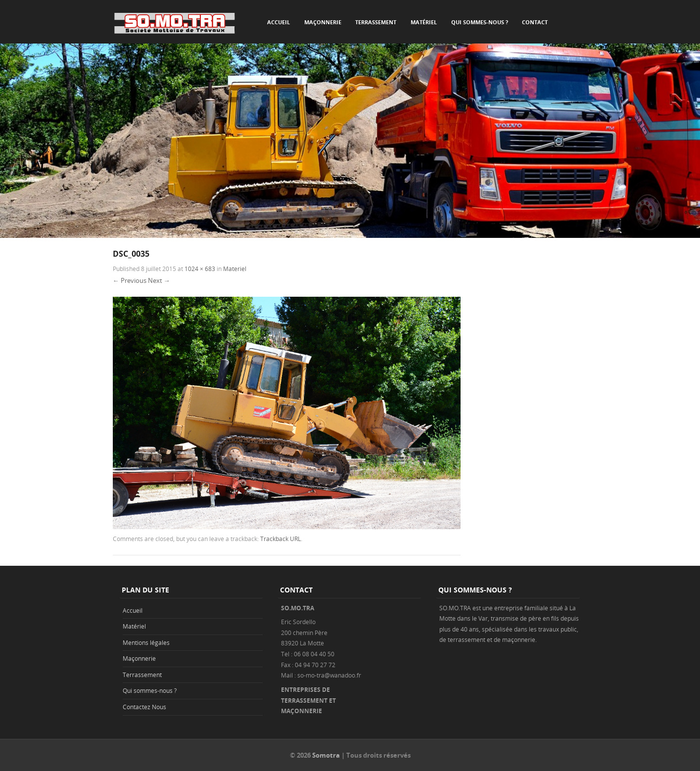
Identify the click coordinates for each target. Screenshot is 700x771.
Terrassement (376, 22)
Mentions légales (146, 642)
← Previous (130, 280)
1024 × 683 (200, 269)
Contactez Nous (144, 707)
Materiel (235, 269)
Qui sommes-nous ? (480, 22)
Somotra (326, 755)
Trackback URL (280, 539)
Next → (159, 280)
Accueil (279, 22)
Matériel (424, 22)
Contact (535, 22)
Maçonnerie (323, 22)
